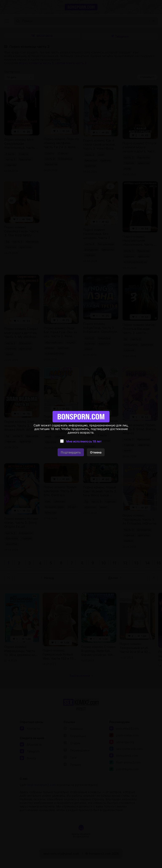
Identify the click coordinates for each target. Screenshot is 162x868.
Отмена (96, 452)
